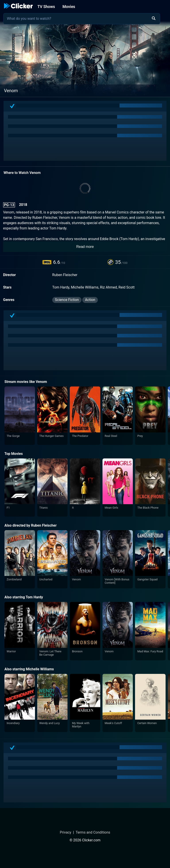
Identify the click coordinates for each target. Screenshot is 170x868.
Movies (69, 7)
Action (90, 300)
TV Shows (46, 7)
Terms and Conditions (93, 832)
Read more (85, 247)
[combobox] (82, 19)
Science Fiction (67, 300)
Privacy (66, 832)
